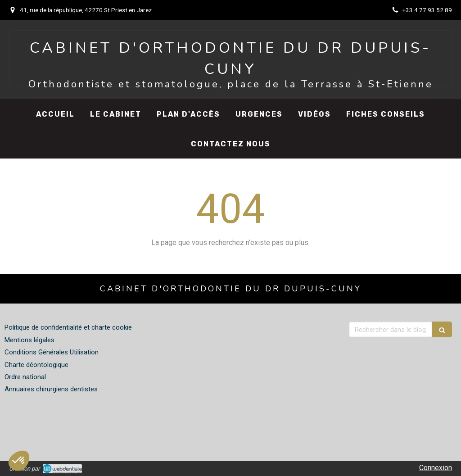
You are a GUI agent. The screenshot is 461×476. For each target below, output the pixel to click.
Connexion (436, 468)
